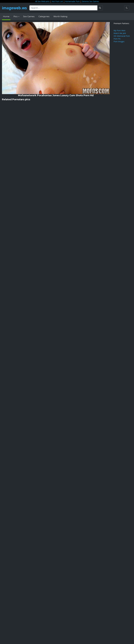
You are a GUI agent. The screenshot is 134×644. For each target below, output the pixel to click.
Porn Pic (117, 39)
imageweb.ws (14, 8)
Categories (44, 16)
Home (6, 16)
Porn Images (119, 41)
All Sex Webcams (42, 1)
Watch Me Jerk (120, 33)
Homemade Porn (72, 1)
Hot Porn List (57, 1)
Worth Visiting (60, 16)
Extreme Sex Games (90, 1)
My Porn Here (119, 30)
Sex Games (29, 16)
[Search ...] (63, 8)
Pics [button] (16, 16)
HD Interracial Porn (122, 36)
